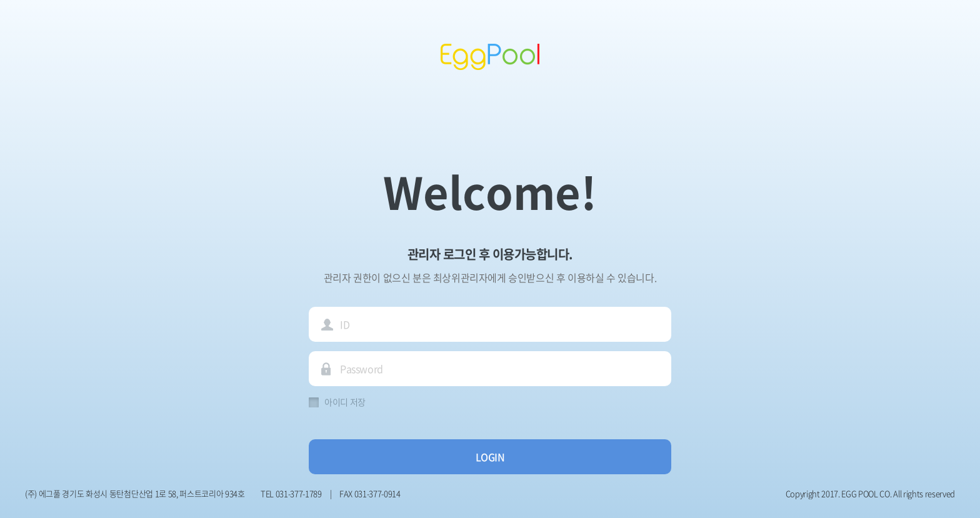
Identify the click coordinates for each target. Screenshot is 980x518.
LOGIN (490, 457)
